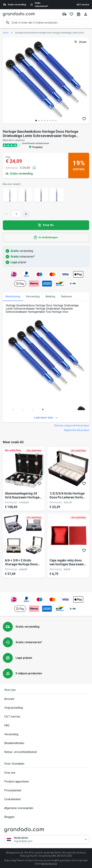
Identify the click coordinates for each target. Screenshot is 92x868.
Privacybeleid (46, 790)
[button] (47, 840)
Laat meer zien (46, 418)
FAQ (46, 726)
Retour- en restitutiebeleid (46, 752)
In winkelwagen (46, 238)
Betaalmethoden (46, 743)
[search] (50, 23)
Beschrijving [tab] (13, 297)
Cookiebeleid (46, 799)
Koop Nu (46, 225)
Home (6, 33)
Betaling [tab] (50, 297)
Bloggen (46, 817)
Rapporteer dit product (77, 430)
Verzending (46, 734)
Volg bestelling (46, 708)
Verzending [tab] (33, 297)
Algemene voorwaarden (46, 808)
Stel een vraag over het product (72, 426)
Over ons (46, 773)
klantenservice (49, 864)
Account (46, 699)
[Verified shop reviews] (46, 145)
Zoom (81, 42)
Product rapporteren (46, 782)
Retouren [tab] (67, 297)
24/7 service (83, 5)
